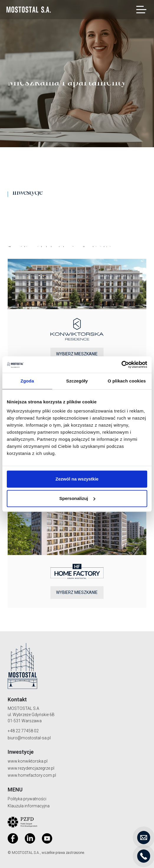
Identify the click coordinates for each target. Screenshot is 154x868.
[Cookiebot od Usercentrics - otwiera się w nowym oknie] (121, 365)
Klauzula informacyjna (29, 806)
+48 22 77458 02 (23, 731)
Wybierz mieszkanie (77, 354)
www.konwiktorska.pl (28, 761)
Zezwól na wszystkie (77, 479)
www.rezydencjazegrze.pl (31, 768)
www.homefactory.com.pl (32, 775)
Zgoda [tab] (27, 381)
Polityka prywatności (27, 799)
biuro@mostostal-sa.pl (29, 738)
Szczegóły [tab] (77, 381)
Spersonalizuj (77, 498)
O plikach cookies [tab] (127, 381)
